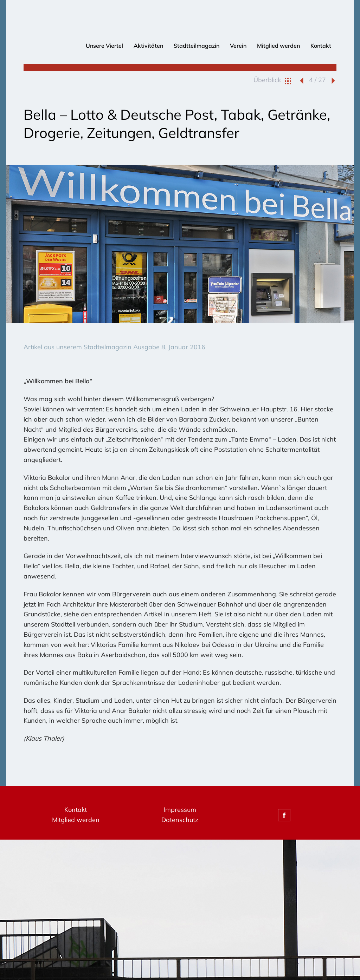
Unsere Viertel (104, 46)
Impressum (180, 810)
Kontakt (321, 46)
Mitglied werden (278, 46)
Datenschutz (180, 820)
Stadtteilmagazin (197, 46)
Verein (238, 46)
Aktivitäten (148, 46)
